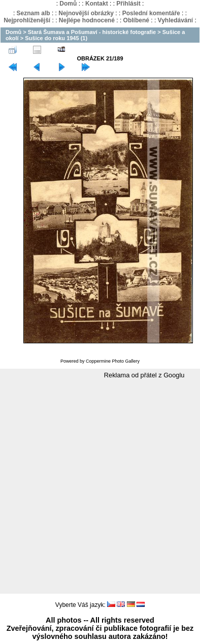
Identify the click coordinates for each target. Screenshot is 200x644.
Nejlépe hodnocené (87, 20)
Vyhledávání (176, 20)
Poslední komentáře (151, 13)
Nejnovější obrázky (86, 13)
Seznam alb (34, 13)
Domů (68, 4)
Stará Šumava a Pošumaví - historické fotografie (92, 32)
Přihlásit (128, 4)
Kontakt (97, 4)
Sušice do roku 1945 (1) (56, 38)
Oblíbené (136, 20)
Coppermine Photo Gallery (113, 361)
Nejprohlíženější (27, 20)
